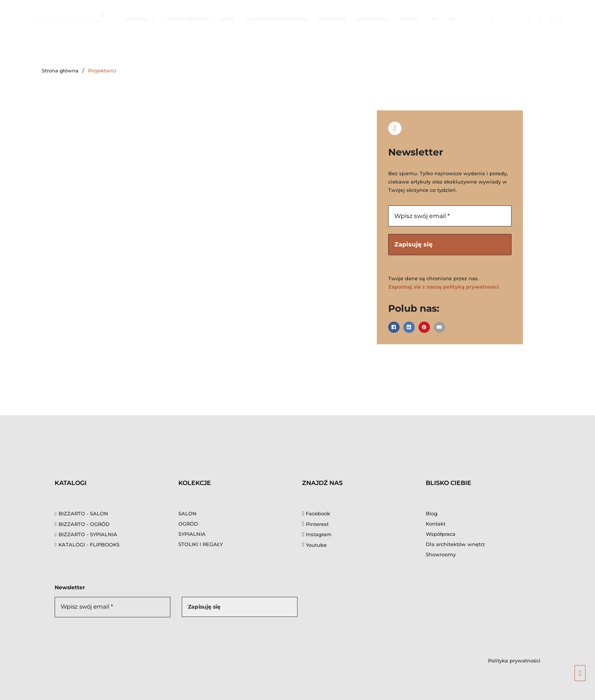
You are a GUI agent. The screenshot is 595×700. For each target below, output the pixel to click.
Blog (432, 514)
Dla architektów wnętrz (276, 19)
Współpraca (372, 19)
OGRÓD (188, 524)
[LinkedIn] (409, 327)
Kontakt (410, 19)
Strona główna (60, 71)
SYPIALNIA (192, 534)
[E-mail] (439, 327)
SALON (187, 514)
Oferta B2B (332, 19)
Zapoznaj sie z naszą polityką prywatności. (444, 287)
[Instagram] (317, 535)
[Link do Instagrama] (540, 19)
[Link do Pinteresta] (550, 19)
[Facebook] (394, 327)
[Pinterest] (424, 327)
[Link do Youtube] (560, 19)
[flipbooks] (112, 545)
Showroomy (441, 555)
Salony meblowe (188, 19)
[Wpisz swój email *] (450, 216)
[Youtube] (314, 545)
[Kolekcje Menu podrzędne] (153, 19)
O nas (227, 19)
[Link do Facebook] (530, 19)
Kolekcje (136, 19)
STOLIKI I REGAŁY (201, 545)
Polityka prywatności (514, 661)
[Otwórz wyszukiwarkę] (493, 19)
